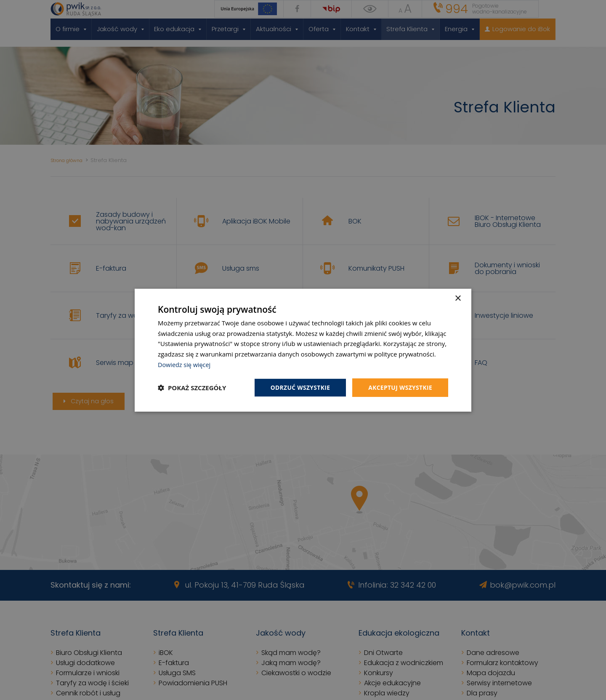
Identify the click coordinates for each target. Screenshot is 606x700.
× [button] (458, 298)
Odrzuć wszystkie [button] (299, 387)
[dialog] (303, 350)
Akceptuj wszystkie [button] (400, 387)
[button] (192, 388)
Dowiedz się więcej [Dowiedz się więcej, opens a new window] (185, 364)
